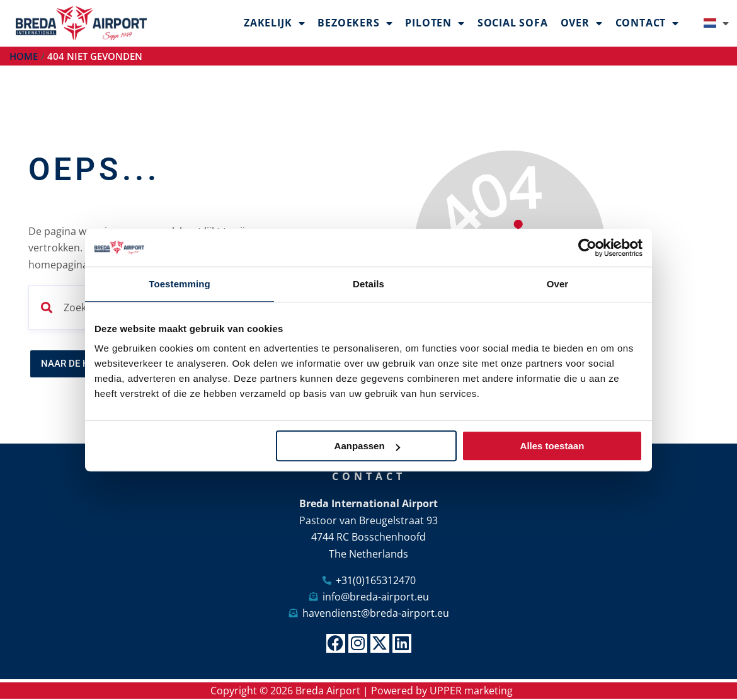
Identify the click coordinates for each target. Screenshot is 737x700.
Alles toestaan (552, 446)
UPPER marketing (471, 691)
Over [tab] (558, 284)
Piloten (435, 23)
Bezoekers (355, 23)
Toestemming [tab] (180, 284)
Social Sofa (513, 23)
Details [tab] (368, 284)
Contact (647, 23)
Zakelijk (274, 23)
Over (582, 23)
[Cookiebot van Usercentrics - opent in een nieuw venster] (587, 248)
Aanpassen (367, 446)
